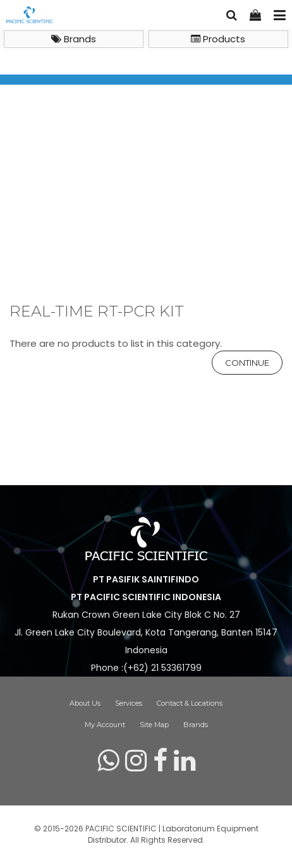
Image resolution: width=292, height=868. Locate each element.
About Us (85, 703)
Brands (74, 39)
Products (218, 39)
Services (129, 703)
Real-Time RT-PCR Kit (60, 232)
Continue (247, 363)
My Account (105, 725)
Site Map (154, 725)
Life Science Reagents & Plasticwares (116, 218)
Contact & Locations (190, 703)
